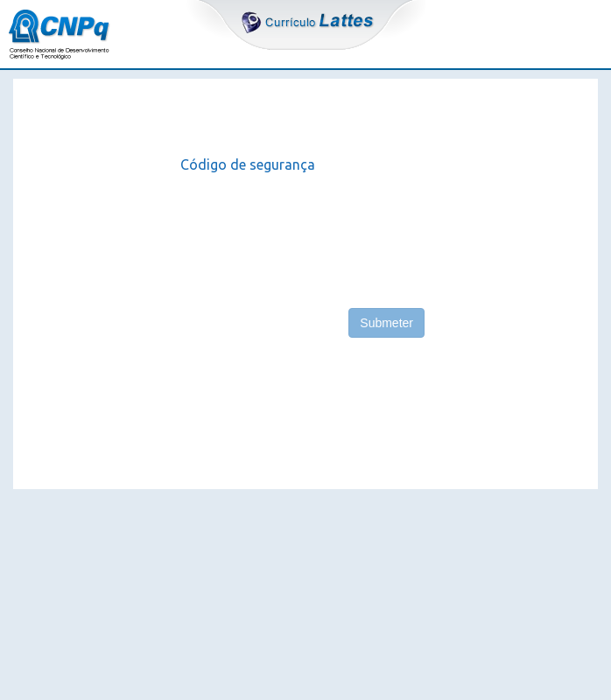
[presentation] (313, 234)
